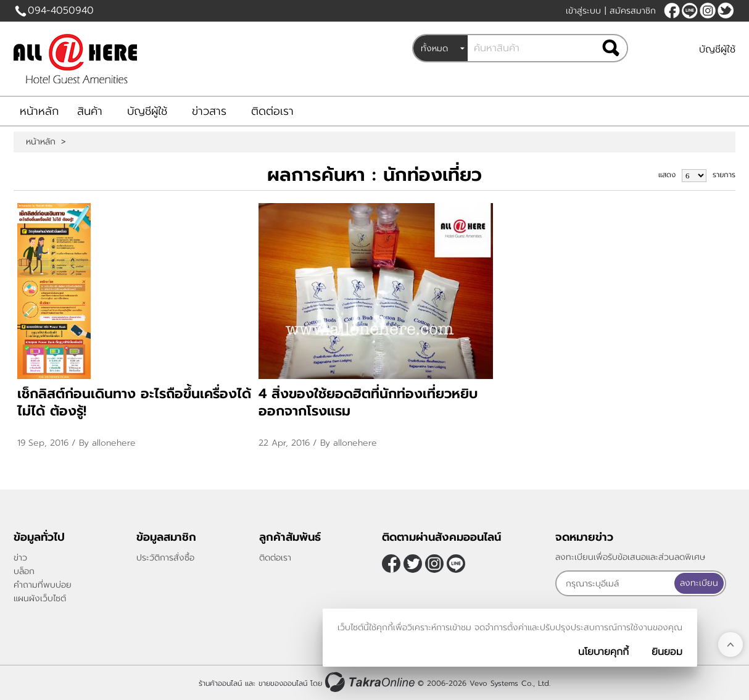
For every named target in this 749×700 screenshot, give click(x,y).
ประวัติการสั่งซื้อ (165, 558)
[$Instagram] (708, 10)
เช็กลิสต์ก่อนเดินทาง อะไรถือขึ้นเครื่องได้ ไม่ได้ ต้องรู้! (134, 402)
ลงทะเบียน (699, 583)
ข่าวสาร (209, 111)
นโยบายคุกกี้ (603, 652)
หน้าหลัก (39, 111)
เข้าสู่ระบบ (583, 11)
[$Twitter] (726, 10)
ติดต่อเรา (272, 111)
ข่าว (20, 558)
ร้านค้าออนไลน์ (220, 683)
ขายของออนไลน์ (283, 683)
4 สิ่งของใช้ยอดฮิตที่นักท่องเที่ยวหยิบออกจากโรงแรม (368, 402)
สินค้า (90, 111)
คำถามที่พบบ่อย (43, 585)
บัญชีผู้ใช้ (717, 49)
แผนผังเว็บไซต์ (40, 598)
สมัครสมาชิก (633, 11)
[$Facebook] (672, 10)
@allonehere (690, 10)
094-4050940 (61, 10)
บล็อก (24, 571)
